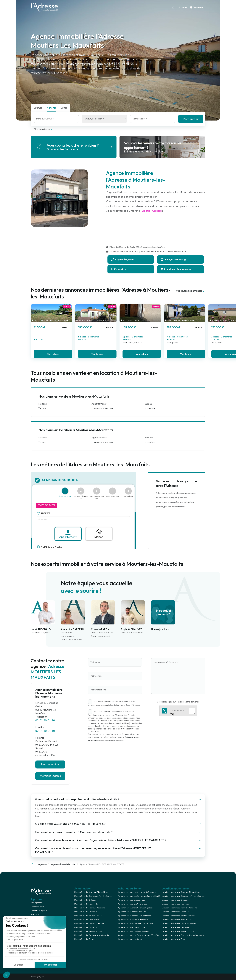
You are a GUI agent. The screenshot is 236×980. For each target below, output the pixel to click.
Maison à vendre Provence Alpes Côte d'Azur (93, 935)
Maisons (43, 404)
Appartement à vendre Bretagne (131, 900)
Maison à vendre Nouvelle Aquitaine (90, 908)
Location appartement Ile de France (176, 920)
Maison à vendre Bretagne (85, 900)
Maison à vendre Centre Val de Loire (89, 924)
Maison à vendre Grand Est (86, 912)
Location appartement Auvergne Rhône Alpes (181, 892)
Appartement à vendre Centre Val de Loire (135, 924)
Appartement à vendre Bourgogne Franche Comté (139, 896)
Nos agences (36, 903)
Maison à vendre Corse (84, 939)
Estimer (38, 108)
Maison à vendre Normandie (86, 904)
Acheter (183, 8)
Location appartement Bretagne (175, 900)
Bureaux (149, 404)
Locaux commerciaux (102, 408)
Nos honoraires (50, 764)
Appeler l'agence (122, 259)
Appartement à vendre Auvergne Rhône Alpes (137, 892)
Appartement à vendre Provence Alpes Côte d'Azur (139, 935)
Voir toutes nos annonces (191, 291)
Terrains (42, 408)
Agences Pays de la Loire (63, 864)
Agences (42, 864)
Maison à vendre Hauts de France (88, 916)
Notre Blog (35, 914)
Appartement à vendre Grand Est (132, 912)
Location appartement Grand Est (175, 912)
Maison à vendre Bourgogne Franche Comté (93, 896)
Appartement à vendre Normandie (132, 904)
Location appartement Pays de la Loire (178, 931)
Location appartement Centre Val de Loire (179, 924)
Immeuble (150, 408)
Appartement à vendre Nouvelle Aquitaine (136, 908)
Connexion (197, 8)
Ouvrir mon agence (39, 911)
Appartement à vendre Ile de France (133, 920)
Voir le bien (53, 354)
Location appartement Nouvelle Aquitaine (179, 908)
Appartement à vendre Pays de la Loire (134, 931)
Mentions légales (50, 776)
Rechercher (191, 119)
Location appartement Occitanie (175, 927)
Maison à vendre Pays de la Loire (88, 931)
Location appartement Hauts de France (178, 916)
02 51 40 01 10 (45, 720)
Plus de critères (43, 129)
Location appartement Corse (174, 939)
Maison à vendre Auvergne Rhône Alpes (91, 892)
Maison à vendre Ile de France (87, 920)
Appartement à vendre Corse (130, 939)
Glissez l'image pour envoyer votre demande (178, 702)
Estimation (119, 269)
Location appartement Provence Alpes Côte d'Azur (183, 935)
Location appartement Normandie (176, 904)
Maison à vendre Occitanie (85, 927)
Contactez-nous (37, 907)
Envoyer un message (174, 259)
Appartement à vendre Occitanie (131, 927)
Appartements (99, 404)
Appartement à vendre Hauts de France (134, 916)
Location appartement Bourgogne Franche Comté (183, 896)
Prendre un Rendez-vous (176, 269)
